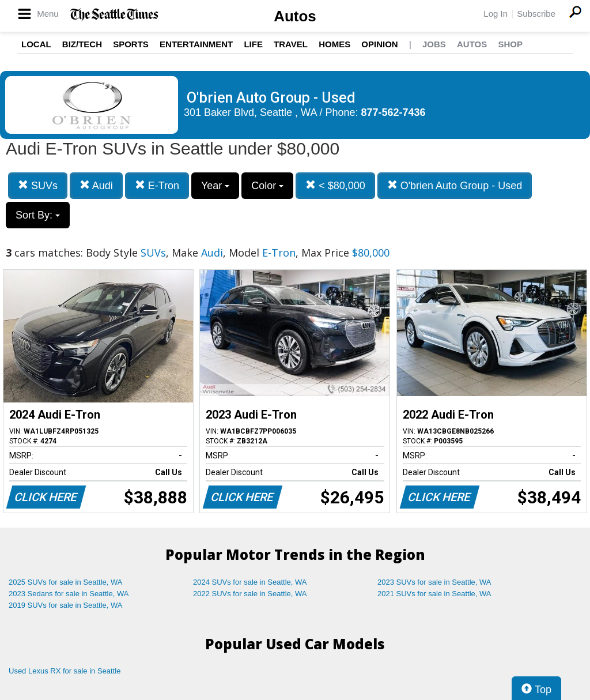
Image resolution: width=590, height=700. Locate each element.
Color (267, 186)
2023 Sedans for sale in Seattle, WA (69, 594)
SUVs (38, 185)
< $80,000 (335, 185)
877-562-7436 (394, 112)
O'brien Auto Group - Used (455, 185)
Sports (131, 44)
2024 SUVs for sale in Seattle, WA (250, 582)
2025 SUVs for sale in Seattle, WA (66, 582)
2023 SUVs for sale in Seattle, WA (434, 582)
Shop (510, 44)
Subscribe (536, 14)
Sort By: (38, 215)
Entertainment (196, 44)
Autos (295, 16)
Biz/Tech (82, 44)
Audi (96, 185)
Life (253, 44)
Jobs (434, 44)
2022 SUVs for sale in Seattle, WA (250, 594)
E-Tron (157, 185)
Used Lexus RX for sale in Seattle (65, 671)
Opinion (379, 44)
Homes (334, 44)
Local (36, 44)
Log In (496, 14)
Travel (291, 44)
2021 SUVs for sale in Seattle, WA (434, 594)
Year (215, 186)
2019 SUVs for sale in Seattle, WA (66, 605)
